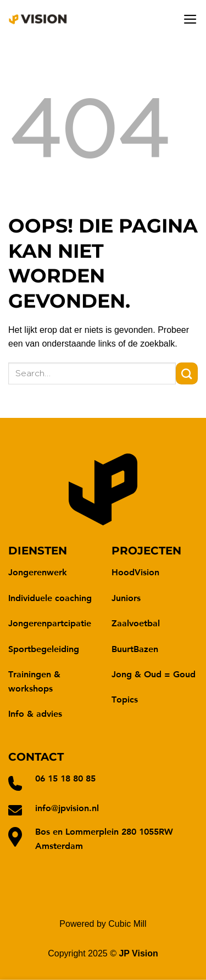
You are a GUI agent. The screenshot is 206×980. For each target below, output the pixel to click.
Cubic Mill (127, 924)
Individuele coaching (50, 597)
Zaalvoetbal (136, 623)
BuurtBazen (135, 648)
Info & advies (35, 713)
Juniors (126, 597)
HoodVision (135, 572)
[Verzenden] (187, 373)
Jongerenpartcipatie (50, 623)
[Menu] (190, 19)
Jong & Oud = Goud (154, 674)
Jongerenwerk (38, 572)
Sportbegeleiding (44, 648)
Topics (125, 699)
